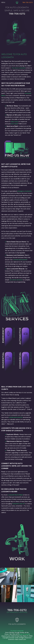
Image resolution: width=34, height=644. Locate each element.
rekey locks (14, 122)
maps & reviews (24, 634)
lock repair (14, 124)
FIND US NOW (17, 155)
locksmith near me (18, 504)
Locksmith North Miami (15, 495)
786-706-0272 (27, 2)
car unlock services (16, 280)
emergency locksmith (24, 191)
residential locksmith (16, 417)
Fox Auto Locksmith (19, 68)
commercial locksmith (20, 260)
